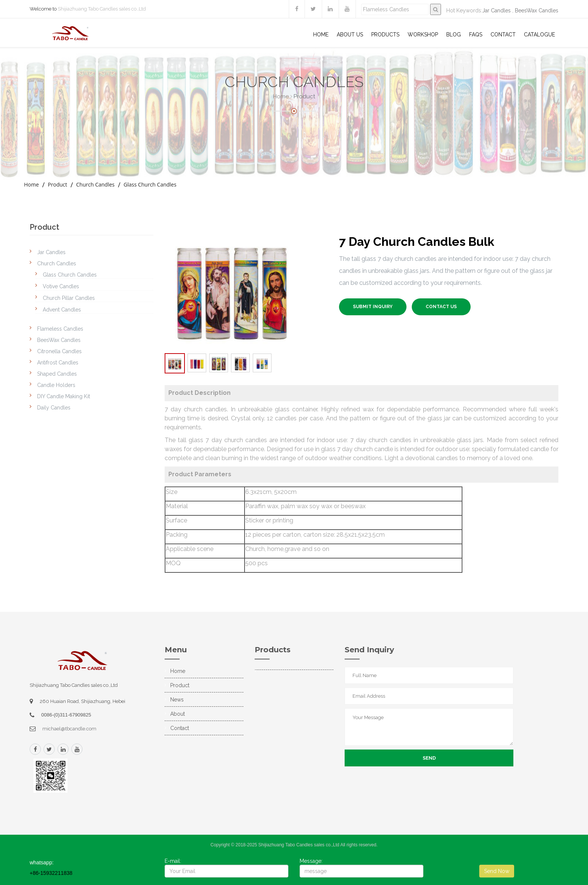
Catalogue (539, 35)
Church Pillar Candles (69, 298)
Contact (503, 35)
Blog (454, 35)
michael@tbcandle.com (69, 729)
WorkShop (423, 35)
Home (321, 35)
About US (350, 35)
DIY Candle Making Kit (64, 396)
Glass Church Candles (150, 184)
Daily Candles (54, 408)
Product (58, 184)
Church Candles (95, 184)
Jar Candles (496, 11)
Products (385, 35)
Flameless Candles (60, 329)
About (178, 714)
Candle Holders (56, 385)
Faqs (476, 35)
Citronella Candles (59, 351)
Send (429, 758)
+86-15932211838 (51, 873)
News (177, 700)
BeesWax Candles (537, 11)
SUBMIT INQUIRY (373, 307)
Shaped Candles (57, 374)
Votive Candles (61, 286)
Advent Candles (62, 310)
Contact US (441, 307)
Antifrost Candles (58, 363)
